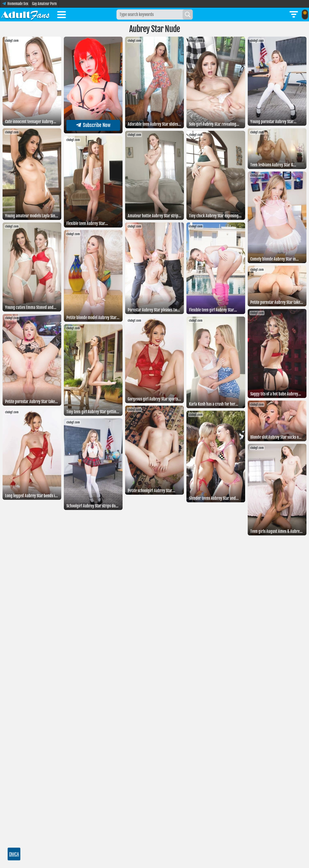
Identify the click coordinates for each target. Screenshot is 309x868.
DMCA (14, 854)
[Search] (188, 15)
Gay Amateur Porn (44, 4)
